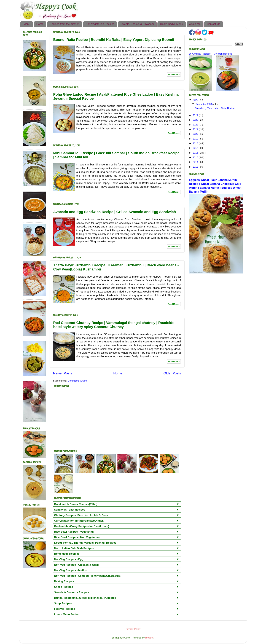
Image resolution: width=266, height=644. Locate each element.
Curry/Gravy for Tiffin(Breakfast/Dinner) (79, 521)
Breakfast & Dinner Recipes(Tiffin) (76, 504)
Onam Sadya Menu (172, 24)
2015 (196, 157)
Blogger (149, 638)
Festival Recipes (65, 609)
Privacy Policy (133, 629)
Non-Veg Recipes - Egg (69, 559)
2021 (196, 129)
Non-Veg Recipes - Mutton (71, 570)
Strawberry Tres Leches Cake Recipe (215, 108)
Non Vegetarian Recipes (100, 24)
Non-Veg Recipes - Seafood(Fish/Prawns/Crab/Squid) (88, 576)
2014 (196, 162)
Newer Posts (63, 373)
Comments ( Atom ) (78, 381)
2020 (196, 134)
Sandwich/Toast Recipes (70, 510)
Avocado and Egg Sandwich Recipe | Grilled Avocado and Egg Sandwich (115, 212)
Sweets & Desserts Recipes (72, 592)
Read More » (174, 74)
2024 (196, 115)
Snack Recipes (64, 587)
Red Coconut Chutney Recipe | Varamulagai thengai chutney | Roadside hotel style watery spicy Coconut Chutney (114, 325)
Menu (27, 24)
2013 (196, 167)
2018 (196, 143)
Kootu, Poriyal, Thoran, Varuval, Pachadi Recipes (85, 543)
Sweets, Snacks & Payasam (137, 24)
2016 (196, 153)
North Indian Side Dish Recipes (74, 548)
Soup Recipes (63, 603)
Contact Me (213, 24)
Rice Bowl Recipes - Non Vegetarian (77, 537)
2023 (196, 120)
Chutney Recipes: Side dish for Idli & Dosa (81, 515)
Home (40, 24)
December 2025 (205, 104)
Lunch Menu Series (66, 614)
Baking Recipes (64, 581)
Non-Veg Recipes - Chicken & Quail (76, 565)
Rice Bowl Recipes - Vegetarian (74, 532)
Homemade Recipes (67, 554)
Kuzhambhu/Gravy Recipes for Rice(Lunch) (82, 526)
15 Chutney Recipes (200, 54)
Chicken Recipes (223, 54)
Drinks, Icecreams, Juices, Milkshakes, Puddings (85, 598)
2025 (196, 100)
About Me (195, 24)
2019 (196, 139)
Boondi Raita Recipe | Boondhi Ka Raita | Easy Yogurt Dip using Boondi (114, 40)
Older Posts (172, 373)
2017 (196, 148)
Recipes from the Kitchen (65, 24)
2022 (196, 125)
